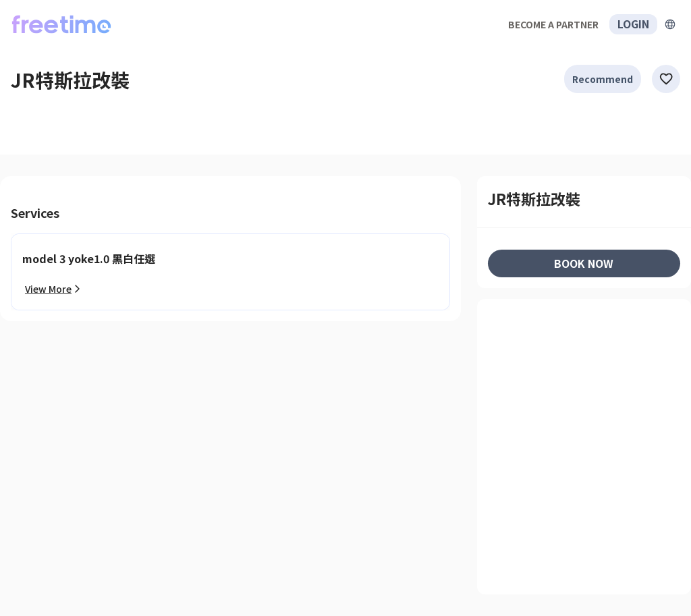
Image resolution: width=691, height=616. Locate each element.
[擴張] (670, 24)
